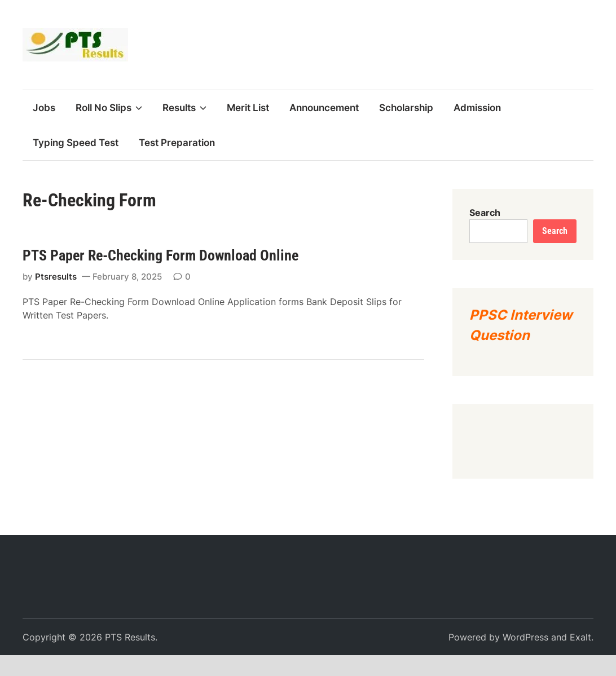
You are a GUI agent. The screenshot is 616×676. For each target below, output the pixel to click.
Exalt (580, 637)
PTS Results (130, 637)
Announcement (324, 108)
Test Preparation (177, 143)
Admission (477, 108)
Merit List (248, 108)
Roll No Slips (109, 108)
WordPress (525, 637)
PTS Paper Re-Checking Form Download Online (160, 255)
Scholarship (406, 108)
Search (485, 213)
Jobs (44, 108)
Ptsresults (56, 277)
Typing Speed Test (76, 143)
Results (184, 108)
